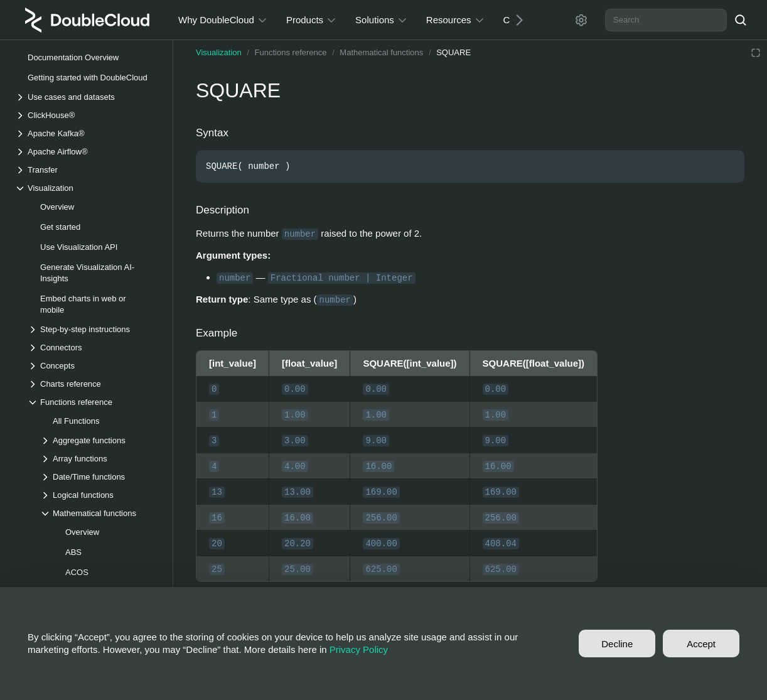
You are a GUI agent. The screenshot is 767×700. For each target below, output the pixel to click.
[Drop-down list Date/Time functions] (100, 477)
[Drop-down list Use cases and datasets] (87, 97)
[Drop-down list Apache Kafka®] (87, 133)
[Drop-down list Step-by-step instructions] (94, 329)
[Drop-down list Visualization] (87, 188)
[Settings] (581, 20)
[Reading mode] (756, 53)
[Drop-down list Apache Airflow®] (87, 152)
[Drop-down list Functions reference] (94, 402)
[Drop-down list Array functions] (100, 459)
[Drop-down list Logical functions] (100, 495)
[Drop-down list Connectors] (94, 347)
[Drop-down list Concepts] (94, 366)
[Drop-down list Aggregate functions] (100, 440)
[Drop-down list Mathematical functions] (100, 513)
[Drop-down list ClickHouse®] (87, 115)
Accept (701, 644)
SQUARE (453, 52)
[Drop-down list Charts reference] (94, 384)
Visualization (219, 52)
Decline (617, 644)
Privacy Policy (359, 649)
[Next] (515, 20)
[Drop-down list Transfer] (87, 170)
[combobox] (666, 20)
